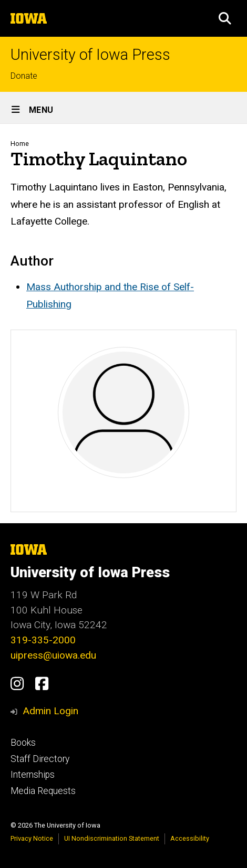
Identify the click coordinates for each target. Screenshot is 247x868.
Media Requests (43, 791)
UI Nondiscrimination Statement (112, 838)
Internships (33, 775)
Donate (24, 76)
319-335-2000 (43, 640)
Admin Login (50, 711)
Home (20, 144)
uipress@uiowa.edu (53, 655)
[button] (225, 18)
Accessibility (190, 838)
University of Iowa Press (90, 55)
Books (23, 743)
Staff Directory (40, 759)
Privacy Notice (32, 838)
